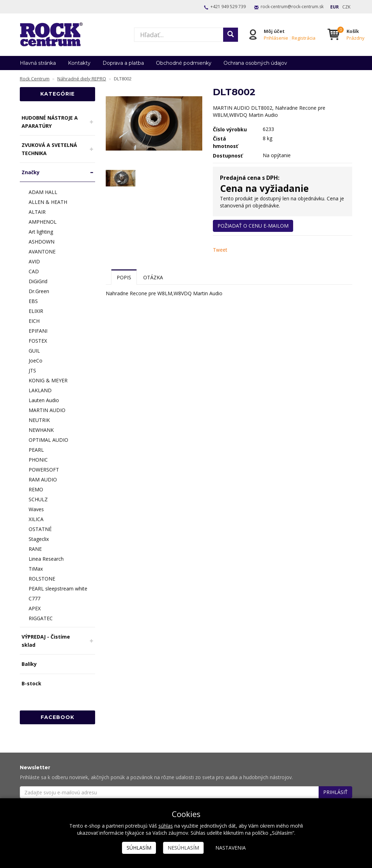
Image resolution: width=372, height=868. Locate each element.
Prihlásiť (335, 792)
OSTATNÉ (40, 529)
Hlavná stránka (38, 63)
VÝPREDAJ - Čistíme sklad (46, 641)
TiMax (36, 569)
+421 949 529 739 (228, 7)
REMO (36, 489)
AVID (34, 261)
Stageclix (39, 539)
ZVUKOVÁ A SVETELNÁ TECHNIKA (49, 149)
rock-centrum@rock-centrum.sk (292, 7)
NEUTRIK (39, 420)
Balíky (29, 664)
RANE (35, 549)
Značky (31, 172)
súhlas (166, 826)
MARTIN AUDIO (47, 410)
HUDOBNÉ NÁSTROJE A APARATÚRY (50, 122)
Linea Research (46, 559)
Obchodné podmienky (184, 63)
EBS (33, 301)
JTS (32, 370)
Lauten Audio (44, 400)
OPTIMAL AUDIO (48, 440)
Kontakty (79, 63)
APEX (35, 608)
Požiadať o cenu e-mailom (253, 226)
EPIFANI (38, 331)
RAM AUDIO (43, 479)
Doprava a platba (123, 63)
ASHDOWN (42, 242)
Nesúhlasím (183, 848)
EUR (335, 7)
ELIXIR (36, 311)
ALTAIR (37, 212)
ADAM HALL (43, 192)
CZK (346, 7)
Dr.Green (39, 291)
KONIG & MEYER (48, 380)
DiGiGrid (38, 281)
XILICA (36, 519)
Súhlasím (139, 848)
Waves (36, 509)
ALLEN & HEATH (48, 202)
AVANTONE (42, 252)
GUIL (34, 351)
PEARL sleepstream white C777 (58, 593)
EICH (34, 321)
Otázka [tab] (153, 277)
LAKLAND (40, 390)
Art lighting (41, 232)
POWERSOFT (44, 470)
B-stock (31, 683)
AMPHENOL (43, 222)
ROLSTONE (42, 579)
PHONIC (38, 460)
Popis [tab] (124, 277)
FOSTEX (38, 341)
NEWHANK (41, 430)
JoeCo (36, 361)
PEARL (36, 450)
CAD (34, 271)
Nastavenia (231, 848)
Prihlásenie (276, 38)
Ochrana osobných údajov (255, 63)
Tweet (220, 250)
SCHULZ (38, 499)
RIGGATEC (41, 618)
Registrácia (303, 38)
